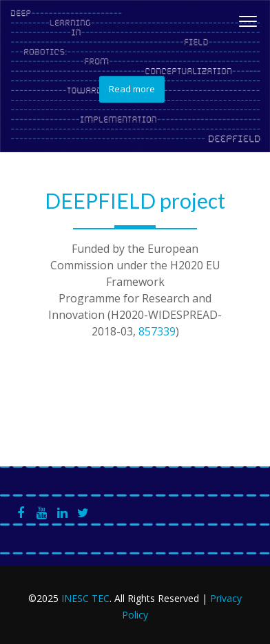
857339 (157, 331)
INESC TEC (85, 598)
